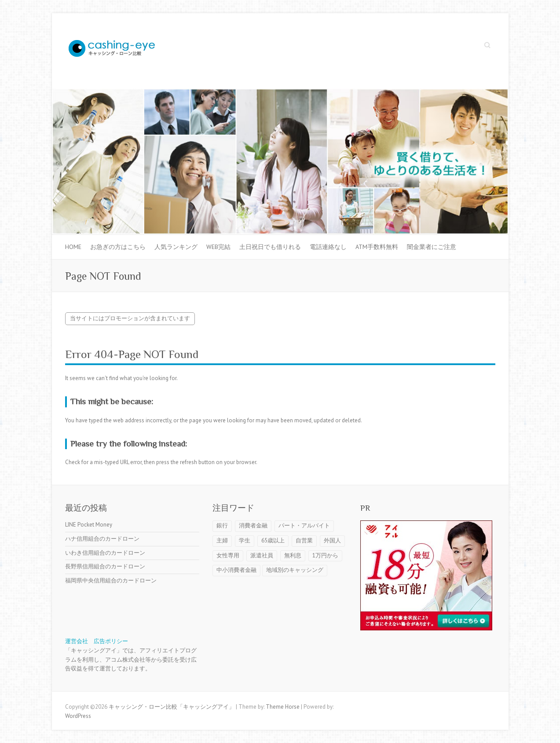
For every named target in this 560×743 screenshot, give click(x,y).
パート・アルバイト (304, 525)
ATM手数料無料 (377, 247)
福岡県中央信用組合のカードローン (111, 580)
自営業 (304, 540)
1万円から (325, 555)
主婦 (222, 540)
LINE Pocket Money (89, 525)
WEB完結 (218, 247)
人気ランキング (176, 247)
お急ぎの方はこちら (118, 247)
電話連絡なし (328, 247)
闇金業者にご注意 (432, 247)
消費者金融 (253, 525)
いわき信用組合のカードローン (105, 553)
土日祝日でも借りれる (270, 247)
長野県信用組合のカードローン (105, 566)
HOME (73, 247)
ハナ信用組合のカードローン (102, 539)
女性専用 (228, 555)
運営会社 (77, 641)
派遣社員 (262, 555)
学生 (245, 540)
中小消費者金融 (236, 570)
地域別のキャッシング (295, 570)
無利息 (293, 555)
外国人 (332, 540)
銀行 (222, 525)
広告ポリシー (111, 641)
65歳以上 (273, 540)
